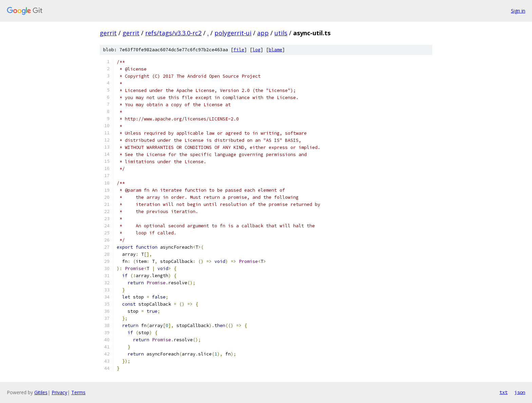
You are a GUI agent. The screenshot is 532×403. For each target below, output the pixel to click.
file (239, 50)
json (520, 392)
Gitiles (41, 392)
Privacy (59, 392)
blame (275, 50)
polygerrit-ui (233, 33)
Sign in (518, 11)
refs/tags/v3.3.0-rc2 (173, 33)
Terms (78, 392)
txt (503, 392)
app (263, 33)
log (256, 50)
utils (281, 33)
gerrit (108, 33)
